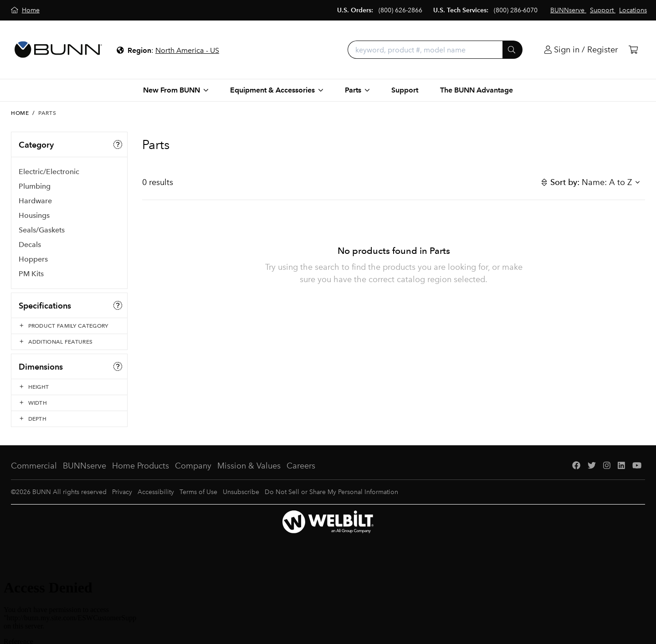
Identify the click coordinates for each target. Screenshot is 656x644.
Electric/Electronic (49, 172)
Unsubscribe (241, 492)
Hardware (35, 201)
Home (20, 113)
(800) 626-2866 (400, 10)
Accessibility (156, 492)
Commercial (34, 466)
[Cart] (633, 50)
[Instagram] (607, 466)
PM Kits (31, 274)
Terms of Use (198, 492)
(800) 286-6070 (516, 10)
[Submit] (512, 50)
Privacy (122, 492)
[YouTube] (637, 466)
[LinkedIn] (621, 466)
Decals (30, 245)
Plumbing (35, 186)
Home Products (141, 466)
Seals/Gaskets (42, 230)
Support (405, 90)
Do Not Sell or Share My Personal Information (331, 492)
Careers (301, 466)
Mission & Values (249, 466)
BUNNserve (85, 466)
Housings (34, 215)
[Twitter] (592, 466)
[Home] (25, 10)
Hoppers (33, 259)
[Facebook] (576, 466)
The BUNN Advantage (477, 90)
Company (193, 466)
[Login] (581, 50)
